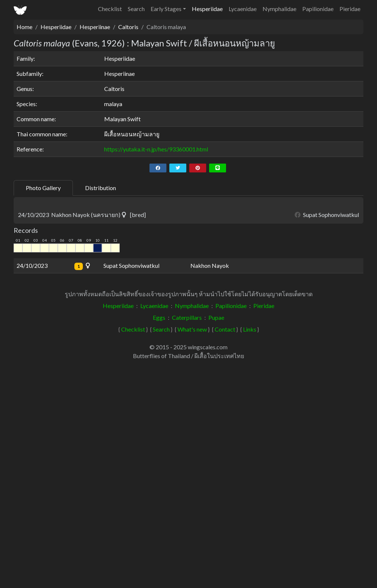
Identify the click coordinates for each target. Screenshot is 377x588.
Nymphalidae (279, 9)
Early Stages (166, 9)
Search (136, 9)
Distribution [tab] (101, 188)
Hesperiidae (207, 9)
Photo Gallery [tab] (43, 188)
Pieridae (350, 9)
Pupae (216, 542)
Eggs (159, 542)
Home (24, 27)
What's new (192, 554)
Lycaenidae (243, 9)
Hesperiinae (95, 27)
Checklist (110, 9)
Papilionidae (318, 9)
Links (250, 554)
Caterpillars (187, 542)
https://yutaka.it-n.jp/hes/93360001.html (156, 149)
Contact (225, 554)
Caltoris (128, 27)
